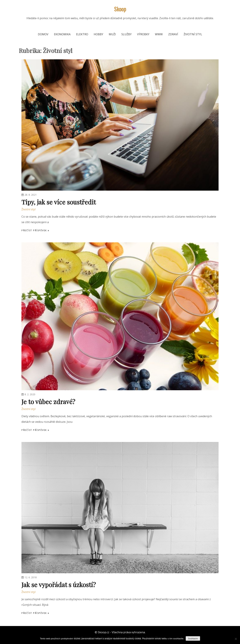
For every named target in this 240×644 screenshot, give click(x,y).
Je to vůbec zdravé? (48, 401)
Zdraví (173, 34)
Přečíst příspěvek (35, 230)
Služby (126, 34)
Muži (112, 34)
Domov (43, 34)
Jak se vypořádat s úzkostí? (59, 584)
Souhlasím (193, 639)
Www (159, 34)
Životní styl (193, 34)
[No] (236, 639)
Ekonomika (62, 34)
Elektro (82, 34)
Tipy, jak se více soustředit (59, 202)
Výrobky (143, 34)
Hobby (98, 34)
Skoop (120, 9)
